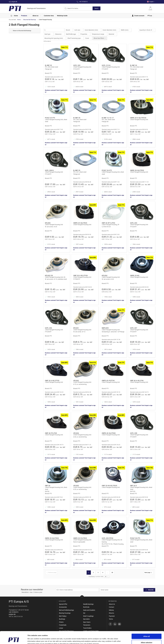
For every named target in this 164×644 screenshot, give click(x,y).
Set (84, 613)
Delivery (111, 610)
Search (96, 8)
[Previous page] (51, 573)
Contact (111, 607)
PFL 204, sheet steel (137, 67)
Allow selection (146, 632)
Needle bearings (88, 604)
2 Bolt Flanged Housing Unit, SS (55, 277)
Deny (147, 638)
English (151, 2)
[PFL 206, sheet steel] (85, 107)
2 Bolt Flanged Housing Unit (82, 67)
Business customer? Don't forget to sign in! (56, 91)
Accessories (63, 607)
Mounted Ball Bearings (30, 20)
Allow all (147, 626)
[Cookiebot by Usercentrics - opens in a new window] (14, 640)
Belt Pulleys (63, 616)
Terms (111, 619)
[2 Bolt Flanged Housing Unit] (85, 54)
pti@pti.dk (12, 614)
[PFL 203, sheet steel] (113, 107)
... (107, 573)
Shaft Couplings (88, 616)
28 (112, 573)
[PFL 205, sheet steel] (57, 54)
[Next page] (148, 573)
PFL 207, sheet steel (80, 172)
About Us (112, 604)
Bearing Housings (65, 613)
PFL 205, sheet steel (51, 67)
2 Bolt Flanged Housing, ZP (111, 225)
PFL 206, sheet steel (80, 120)
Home (19, 20)
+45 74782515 (14, 612)
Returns (111, 613)
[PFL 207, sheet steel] (85, 159)
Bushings (62, 619)
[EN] (27, 8)
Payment (112, 616)
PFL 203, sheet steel (108, 120)
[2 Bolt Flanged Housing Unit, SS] (57, 264)
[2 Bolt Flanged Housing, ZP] (113, 212)
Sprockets (86, 619)
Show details (110, 640)
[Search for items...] (55, 30)
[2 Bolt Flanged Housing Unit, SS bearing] (113, 527)
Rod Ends (86, 607)
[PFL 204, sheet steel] (142, 54)
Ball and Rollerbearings (66, 610)
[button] (25, 16)
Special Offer (63, 604)
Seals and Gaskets (89, 610)
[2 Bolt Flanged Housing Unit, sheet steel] (57, 107)
